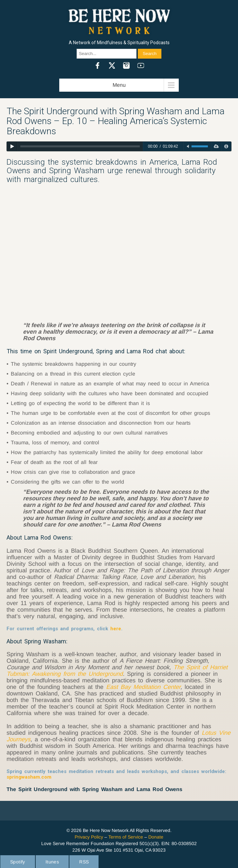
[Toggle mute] (188, 146)
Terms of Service (126, 837)
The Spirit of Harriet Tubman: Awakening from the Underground (117, 671)
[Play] (12, 146)
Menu (119, 85)
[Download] (216, 146)
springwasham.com (29, 777)
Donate (156, 837)
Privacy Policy (89, 837)
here (116, 629)
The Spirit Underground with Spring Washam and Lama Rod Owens (94, 789)
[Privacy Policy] (226, 146)
